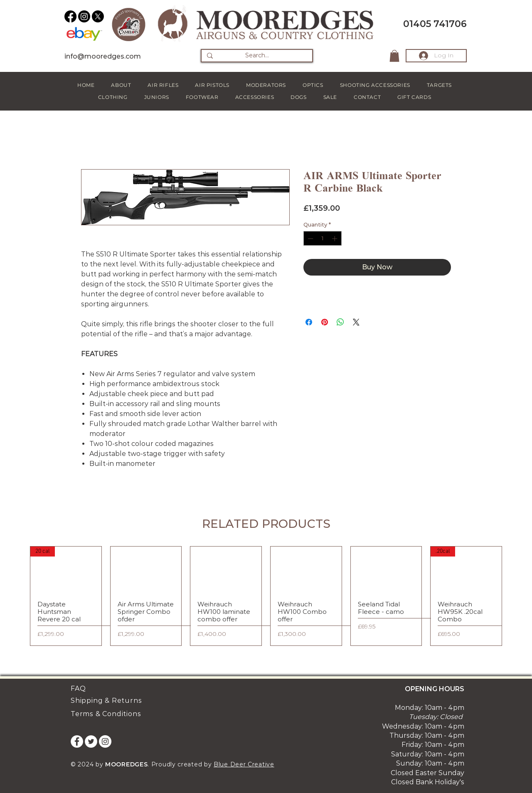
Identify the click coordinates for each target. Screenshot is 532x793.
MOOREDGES (126, 764)
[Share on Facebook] (309, 322)
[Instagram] (84, 16)
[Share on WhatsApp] (340, 322)
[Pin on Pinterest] (325, 322)
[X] (98, 16)
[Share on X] (356, 322)
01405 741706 (435, 24)
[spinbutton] (322, 239)
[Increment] (335, 239)
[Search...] (257, 56)
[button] (394, 56)
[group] (266, 596)
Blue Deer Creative (244, 764)
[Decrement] (310, 239)
